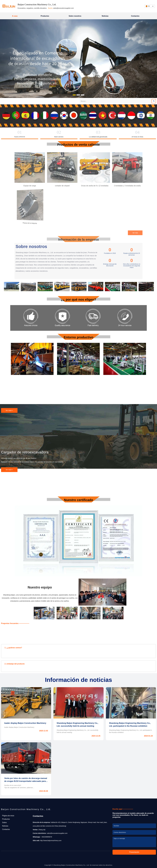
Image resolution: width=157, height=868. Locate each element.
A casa (15, 16)
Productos (45, 16)
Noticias (105, 16)
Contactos (135, 16)
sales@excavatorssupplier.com (64, 8)
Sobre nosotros (75, 16)
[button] (74, 95)
